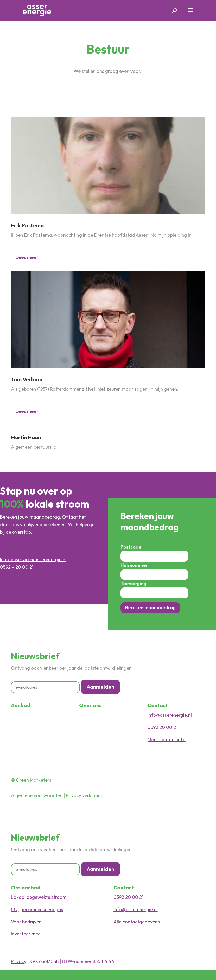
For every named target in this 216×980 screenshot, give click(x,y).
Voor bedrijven (26, 922)
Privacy (19, 961)
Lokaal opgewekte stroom (39, 897)
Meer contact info (167, 740)
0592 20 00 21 (163, 727)
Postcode (131, 547)
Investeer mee (26, 934)
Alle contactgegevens (137, 922)
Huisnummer (134, 565)
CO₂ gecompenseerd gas (37, 909)
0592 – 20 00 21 (17, 567)
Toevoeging (133, 583)
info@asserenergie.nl (170, 715)
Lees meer (27, 257)
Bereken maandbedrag (150, 607)
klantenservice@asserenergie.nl (33, 559)
